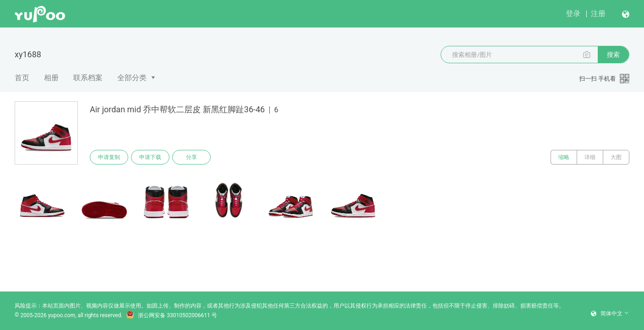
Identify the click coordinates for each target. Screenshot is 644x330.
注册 (598, 14)
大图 (616, 157)
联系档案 (88, 78)
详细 (590, 157)
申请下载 (150, 157)
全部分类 (132, 78)
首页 (22, 78)
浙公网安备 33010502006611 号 (171, 315)
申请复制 (109, 157)
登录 (573, 14)
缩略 (564, 157)
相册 (51, 78)
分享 (191, 157)
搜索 (613, 55)
